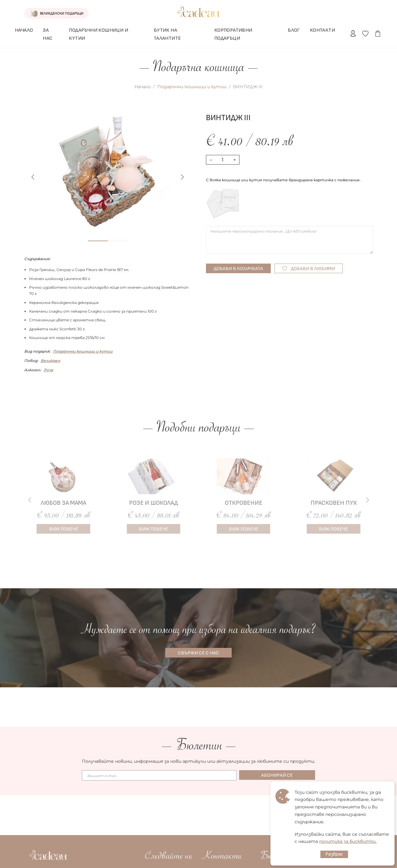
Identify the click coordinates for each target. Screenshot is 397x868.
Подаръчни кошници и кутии (192, 87)
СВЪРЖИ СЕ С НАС (198, 653)
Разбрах (334, 854)
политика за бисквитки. (348, 841)
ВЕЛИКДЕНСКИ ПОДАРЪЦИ (49, 14)
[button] (182, 177)
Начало (143, 87)
